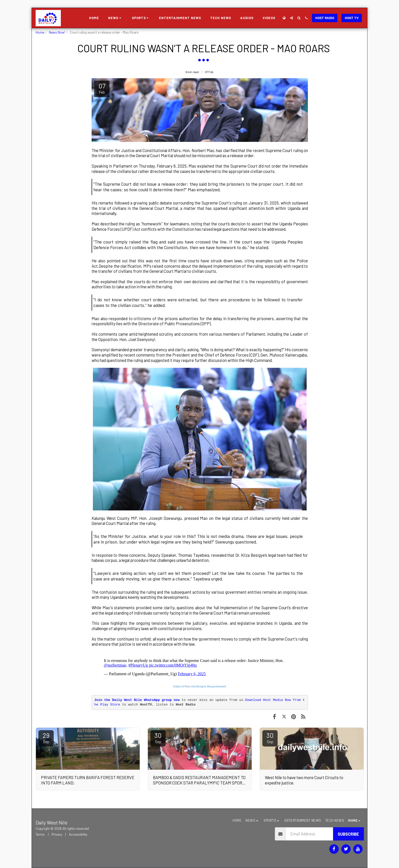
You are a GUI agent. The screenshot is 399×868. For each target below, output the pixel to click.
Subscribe (348, 834)
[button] (115, 18)
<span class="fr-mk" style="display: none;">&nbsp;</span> (200, 665)
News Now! (57, 32)
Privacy (57, 834)
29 (46, 738)
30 (158, 738)
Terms (40, 834)
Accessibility (78, 834)
